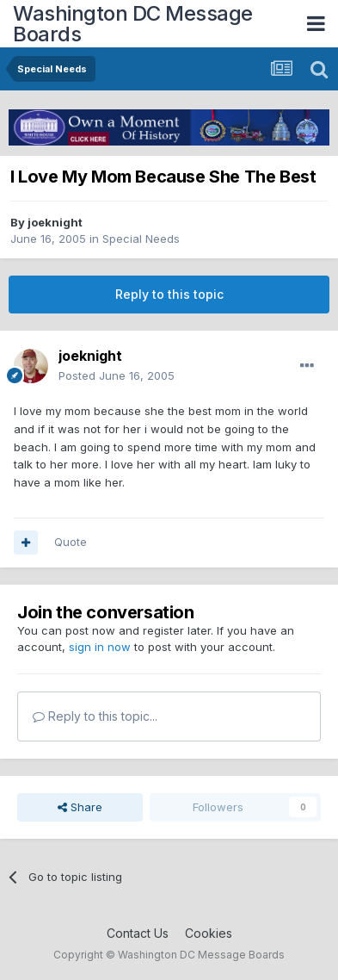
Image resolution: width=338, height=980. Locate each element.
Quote (71, 542)
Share (80, 807)
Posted (117, 375)
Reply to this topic (169, 294)
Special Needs (141, 239)
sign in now (100, 647)
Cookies (209, 933)
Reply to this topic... (95, 716)
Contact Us (138, 933)
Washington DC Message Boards (133, 24)
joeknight (55, 222)
